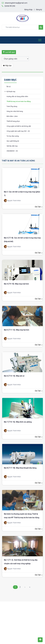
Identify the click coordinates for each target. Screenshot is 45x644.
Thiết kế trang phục (13, 121)
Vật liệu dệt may (12, 146)
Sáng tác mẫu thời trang (15, 111)
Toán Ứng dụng (12, 106)
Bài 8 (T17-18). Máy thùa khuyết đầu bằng (20, 468)
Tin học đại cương (13, 136)
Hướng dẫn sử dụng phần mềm (17, 96)
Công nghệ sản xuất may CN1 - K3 (18, 131)
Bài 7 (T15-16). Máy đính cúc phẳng (18, 422)
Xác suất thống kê (13, 141)
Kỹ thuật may (11, 91)
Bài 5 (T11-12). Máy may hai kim (17, 330)
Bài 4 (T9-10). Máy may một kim (16, 284)
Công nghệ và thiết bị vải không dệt (19, 126)
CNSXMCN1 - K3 (12, 151)
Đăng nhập (28, 10)
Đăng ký (39, 10)
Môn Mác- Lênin (12, 116)
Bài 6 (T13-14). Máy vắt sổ (14, 376)
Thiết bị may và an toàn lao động (19, 101)
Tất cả (8, 87)
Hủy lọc (7, 66)
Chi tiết (38, 207)
